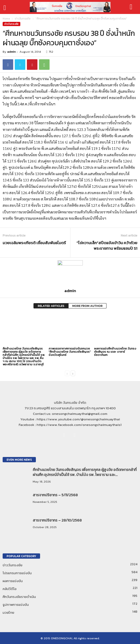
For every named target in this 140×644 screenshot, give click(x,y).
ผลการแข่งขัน (13, 581)
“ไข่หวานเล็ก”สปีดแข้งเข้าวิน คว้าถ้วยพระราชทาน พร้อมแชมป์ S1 (107, 245)
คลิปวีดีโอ (10, 589)
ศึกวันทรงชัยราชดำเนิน (19, 597)
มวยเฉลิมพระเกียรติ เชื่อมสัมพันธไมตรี (34, 243)
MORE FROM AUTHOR (87, 306)
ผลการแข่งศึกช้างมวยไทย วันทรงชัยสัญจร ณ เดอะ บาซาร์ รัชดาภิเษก (115, 352)
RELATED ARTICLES (51, 306)
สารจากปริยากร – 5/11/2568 (55, 495)
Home (6, 19)
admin (11, 52)
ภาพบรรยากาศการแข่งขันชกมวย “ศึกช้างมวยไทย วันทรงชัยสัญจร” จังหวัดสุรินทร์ (70, 352)
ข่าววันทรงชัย (23, 19)
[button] (132, 7)
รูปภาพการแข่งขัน (16, 605)
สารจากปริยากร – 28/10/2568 (57, 520)
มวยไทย (8, 613)
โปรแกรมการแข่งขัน (17, 573)
